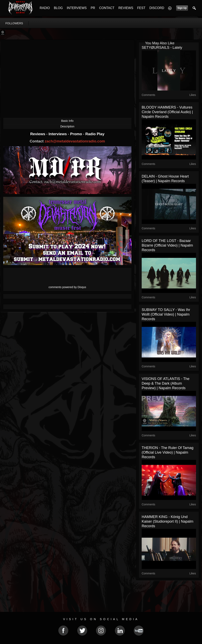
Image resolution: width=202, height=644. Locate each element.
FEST (141, 8)
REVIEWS (126, 8)
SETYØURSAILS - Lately (162, 48)
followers (14, 23)
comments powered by (67, 287)
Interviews (58, 134)
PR (93, 8)
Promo (77, 134)
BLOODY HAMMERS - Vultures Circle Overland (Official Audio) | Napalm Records (167, 112)
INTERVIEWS (77, 8)
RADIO (45, 8)
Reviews (38, 134)
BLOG (58, 8)
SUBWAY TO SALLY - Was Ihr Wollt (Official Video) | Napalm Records (166, 314)
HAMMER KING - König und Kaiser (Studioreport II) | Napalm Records (168, 521)
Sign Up (182, 8)
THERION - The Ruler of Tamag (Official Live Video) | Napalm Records (168, 452)
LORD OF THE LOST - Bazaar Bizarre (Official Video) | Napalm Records (167, 245)
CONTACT (107, 8)
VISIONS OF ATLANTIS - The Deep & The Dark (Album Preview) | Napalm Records (166, 383)
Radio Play (95, 134)
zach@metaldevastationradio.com (75, 141)
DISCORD (157, 8)
